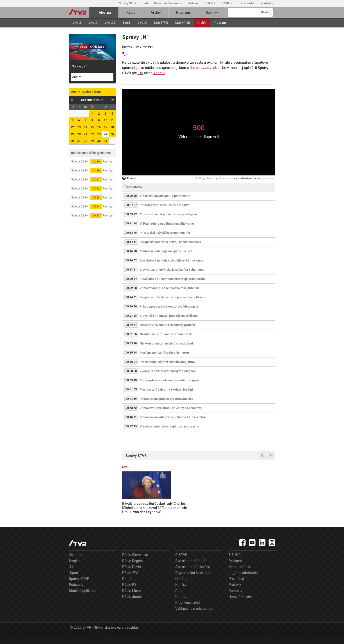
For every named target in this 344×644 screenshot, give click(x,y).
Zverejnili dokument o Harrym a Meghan (168, 371)
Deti (146, 3)
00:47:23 (131, 426)
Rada (179, 599)
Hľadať (265, 13)
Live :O (142, 23)
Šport (126, 23)
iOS (140, 73)
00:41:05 (131, 389)
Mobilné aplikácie (82, 599)
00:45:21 (131, 417)
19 (72, 134)
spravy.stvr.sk (206, 68)
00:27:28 (131, 316)
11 (112, 120)
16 (99, 127)
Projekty (235, 593)
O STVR (181, 563)
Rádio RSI (130, 593)
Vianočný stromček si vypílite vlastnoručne (169, 426)
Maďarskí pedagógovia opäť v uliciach (166, 251)
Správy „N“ (79, 66)
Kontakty (267, 3)
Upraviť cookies (241, 605)
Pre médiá (248, 3)
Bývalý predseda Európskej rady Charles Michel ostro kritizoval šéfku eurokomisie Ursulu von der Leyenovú (138, 505)
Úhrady (181, 605)
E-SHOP (210, 3)
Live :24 (110, 23)
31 (106, 141)
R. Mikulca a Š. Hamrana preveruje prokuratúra (172, 279)
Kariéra (181, 593)
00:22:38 (131, 288)
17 (106, 127)
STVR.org (228, 3)
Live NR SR (183, 23)
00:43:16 (131, 399)
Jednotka (76, 563)
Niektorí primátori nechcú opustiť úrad (166, 343)
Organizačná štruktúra (193, 581)
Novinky (212, 12)
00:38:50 (131, 371)
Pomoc (129, 178)
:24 (71, 575)
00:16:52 (131, 260)
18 (112, 127)
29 (92, 141)
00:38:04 (131, 362)
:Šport (73, 581)
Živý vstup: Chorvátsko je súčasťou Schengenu (172, 270)
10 (106, 120)
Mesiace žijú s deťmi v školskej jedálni (166, 390)
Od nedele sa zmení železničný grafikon (167, 325)
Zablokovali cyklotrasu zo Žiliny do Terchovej (171, 408)
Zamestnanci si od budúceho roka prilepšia (170, 288)
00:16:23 (131, 251)
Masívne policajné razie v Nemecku (164, 353)
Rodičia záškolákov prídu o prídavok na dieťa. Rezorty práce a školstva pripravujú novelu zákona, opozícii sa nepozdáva (218, 507)
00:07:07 (131, 205)
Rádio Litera (132, 599)
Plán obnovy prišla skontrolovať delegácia (169, 307)
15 (92, 127)
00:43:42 (131, 408)
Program (220, 23)
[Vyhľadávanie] (250, 13)
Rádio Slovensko (135, 563)
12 (72, 127)
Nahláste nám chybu (246, 178)
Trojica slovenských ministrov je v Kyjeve (168, 214)
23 (99, 134)
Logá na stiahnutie (243, 581)
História (193, 3)
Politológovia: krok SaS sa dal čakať (165, 205)
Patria (127, 587)
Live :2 (93, 23)
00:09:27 (131, 214)
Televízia (104, 12)
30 (99, 141)
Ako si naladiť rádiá (190, 569)
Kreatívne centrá (188, 611)
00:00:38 (131, 196)
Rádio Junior (132, 605)
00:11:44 (131, 223)
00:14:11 (131, 242)
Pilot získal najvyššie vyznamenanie (165, 233)
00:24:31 (131, 297)
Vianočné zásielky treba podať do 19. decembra (173, 417)
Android (159, 73)
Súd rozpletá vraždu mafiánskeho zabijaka (169, 380)
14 (86, 127)
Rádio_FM (130, 581)
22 (92, 134)
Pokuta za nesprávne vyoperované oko (167, 399)
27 (79, 141)
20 (79, 134)
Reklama (235, 569)
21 (86, 134)
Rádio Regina (133, 569)
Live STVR (161, 23)
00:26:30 (131, 306)
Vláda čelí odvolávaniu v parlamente (165, 196)
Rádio (131, 12)
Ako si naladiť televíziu (193, 575)
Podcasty (76, 593)
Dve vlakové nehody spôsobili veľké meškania (172, 260)
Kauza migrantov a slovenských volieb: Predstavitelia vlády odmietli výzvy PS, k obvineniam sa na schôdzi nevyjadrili (257, 505)
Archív (202, 23)
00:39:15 (131, 380)
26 (72, 141)
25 (112, 134)
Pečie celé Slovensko (168, 3)
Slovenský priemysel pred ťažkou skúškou (169, 316)
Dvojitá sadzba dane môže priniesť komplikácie (173, 297)
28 (86, 141)
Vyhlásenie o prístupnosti (195, 616)
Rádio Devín (132, 575)
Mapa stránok (239, 575)
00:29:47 (131, 325)
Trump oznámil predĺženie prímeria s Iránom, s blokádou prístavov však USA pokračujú (179, 503)
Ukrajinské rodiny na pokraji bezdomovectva (170, 242)
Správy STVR (128, 3)
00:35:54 (131, 353)
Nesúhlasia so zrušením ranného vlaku (167, 334)
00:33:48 (131, 343)
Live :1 (77, 23)
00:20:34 (131, 279)
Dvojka (74, 569)
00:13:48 (131, 233)
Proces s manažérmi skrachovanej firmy (168, 362)
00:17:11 (131, 270)
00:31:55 (131, 334)
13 (79, 127)
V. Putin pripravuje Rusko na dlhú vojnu (167, 224)
